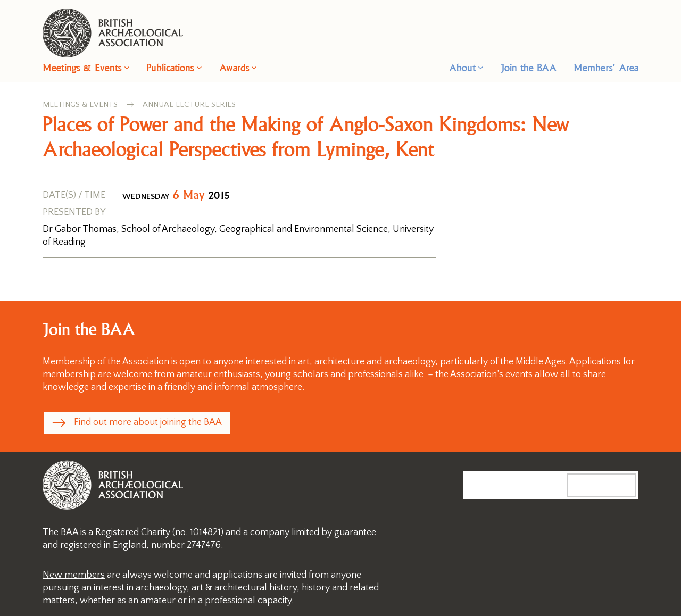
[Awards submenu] (254, 67)
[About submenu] (481, 67)
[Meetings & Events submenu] (127, 67)
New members (74, 575)
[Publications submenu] (199, 67)
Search (612, 485)
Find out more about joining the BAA (148, 422)
